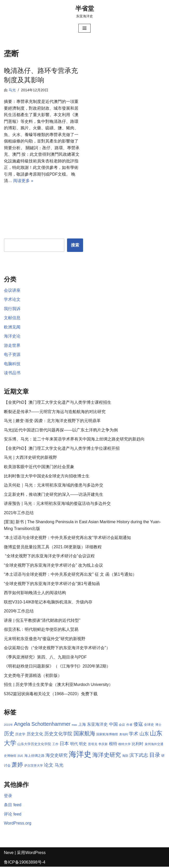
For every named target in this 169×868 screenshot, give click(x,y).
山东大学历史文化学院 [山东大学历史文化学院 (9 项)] (34, 745)
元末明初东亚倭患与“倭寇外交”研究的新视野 (45, 640)
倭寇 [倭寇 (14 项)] (138, 725)
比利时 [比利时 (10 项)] (138, 745)
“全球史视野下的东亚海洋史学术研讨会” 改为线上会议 (53, 566)
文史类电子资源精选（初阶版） (33, 676)
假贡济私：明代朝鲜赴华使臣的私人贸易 (41, 630)
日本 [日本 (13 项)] (64, 745)
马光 (12, 90)
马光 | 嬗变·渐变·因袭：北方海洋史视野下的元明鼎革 (52, 421)
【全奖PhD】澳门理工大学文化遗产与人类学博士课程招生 (58, 403)
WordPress (35, 854)
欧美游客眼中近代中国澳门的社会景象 (39, 467)
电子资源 (12, 355)
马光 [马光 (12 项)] (59, 766)
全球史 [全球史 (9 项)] (149, 726)
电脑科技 (12, 364)
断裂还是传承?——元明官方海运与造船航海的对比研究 (55, 412)
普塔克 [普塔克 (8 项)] (93, 745)
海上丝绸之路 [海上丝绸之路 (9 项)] (34, 757)
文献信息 (12, 318)
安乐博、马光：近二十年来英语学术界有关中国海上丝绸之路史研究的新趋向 (74, 440)
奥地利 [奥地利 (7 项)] (124, 735)
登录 (8, 797)
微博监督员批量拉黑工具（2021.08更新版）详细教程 (53, 548)
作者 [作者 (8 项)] (129, 726)
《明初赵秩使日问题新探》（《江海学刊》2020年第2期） (57, 667)
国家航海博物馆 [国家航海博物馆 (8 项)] (107, 735)
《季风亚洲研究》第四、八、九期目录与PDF (45, 658)
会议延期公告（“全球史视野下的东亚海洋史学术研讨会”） (57, 649)
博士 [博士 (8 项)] (158, 726)
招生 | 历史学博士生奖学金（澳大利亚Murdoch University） (58, 686)
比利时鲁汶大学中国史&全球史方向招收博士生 (47, 477)
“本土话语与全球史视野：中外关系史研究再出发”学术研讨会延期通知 (67, 538)
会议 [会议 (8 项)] (122, 726)
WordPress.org (18, 824)
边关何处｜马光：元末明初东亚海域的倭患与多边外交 (54, 486)
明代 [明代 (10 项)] (74, 745)
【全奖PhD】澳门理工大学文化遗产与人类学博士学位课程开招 (62, 449)
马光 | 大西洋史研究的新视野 (30, 458)
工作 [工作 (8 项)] (55, 745)
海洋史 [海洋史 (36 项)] (80, 755)
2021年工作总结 (19, 513)
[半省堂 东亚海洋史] (85, 11)
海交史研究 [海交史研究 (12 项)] (57, 756)
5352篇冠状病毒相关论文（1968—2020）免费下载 (51, 695)
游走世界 (12, 346)
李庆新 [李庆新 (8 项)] (103, 745)
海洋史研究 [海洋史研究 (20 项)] (107, 756)
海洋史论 (12, 337)
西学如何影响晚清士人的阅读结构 (35, 594)
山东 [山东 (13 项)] (144, 735)
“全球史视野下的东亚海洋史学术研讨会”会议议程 (49, 557)
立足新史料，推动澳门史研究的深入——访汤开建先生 (54, 495)
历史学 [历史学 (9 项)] (20, 735)
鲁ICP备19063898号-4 (25, 863)
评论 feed (13, 815)
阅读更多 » (23, 181)
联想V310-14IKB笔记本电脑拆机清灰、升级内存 (48, 603)
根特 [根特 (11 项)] (113, 745)
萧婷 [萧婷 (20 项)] (17, 766)
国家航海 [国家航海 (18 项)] (84, 735)
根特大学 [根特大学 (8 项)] (124, 745)
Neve (9, 854)
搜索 (75, 245)
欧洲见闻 (12, 327)
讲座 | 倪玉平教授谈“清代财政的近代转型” (42, 621)
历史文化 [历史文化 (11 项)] (35, 735)
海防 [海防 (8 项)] (125, 757)
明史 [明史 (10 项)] (83, 745)
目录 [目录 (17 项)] (155, 756)
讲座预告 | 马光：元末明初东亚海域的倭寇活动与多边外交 (57, 504)
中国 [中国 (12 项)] (113, 725)
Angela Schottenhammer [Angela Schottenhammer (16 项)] (42, 725)
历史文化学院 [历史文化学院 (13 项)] (58, 735)
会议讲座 (12, 291)
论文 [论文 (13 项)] (49, 766)
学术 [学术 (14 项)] (134, 735)
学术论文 (12, 300)
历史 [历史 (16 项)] (9, 735)
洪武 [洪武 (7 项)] (20, 757)
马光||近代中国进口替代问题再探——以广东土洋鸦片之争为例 (61, 431)
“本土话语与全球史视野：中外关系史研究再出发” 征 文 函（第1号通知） (70, 575)
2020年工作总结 (19, 612)
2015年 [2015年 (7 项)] (8, 726)
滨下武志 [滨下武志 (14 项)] (139, 756)
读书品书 (12, 373)
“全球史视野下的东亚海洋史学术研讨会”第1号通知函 (52, 584)
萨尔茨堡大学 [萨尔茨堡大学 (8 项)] (34, 767)
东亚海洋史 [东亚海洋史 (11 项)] (97, 725)
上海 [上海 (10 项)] (82, 725)
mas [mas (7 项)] (74, 726)
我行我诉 (12, 309)
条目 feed (13, 806)
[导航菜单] (84, 28)
